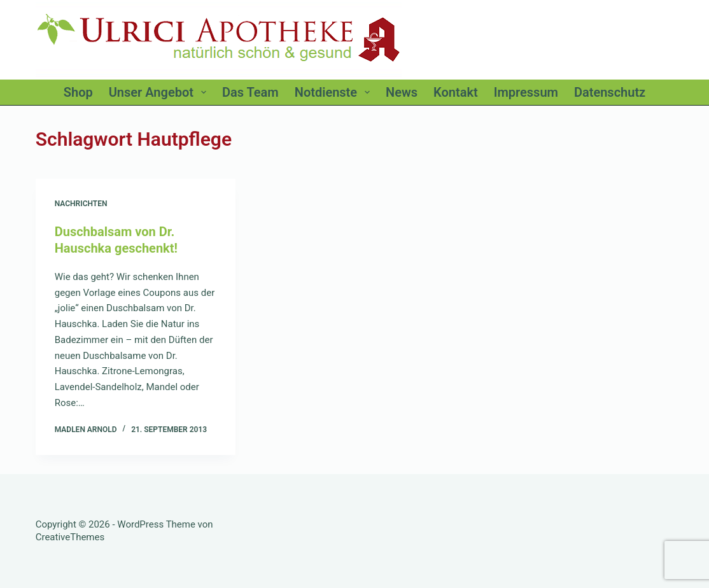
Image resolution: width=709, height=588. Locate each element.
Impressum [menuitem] (526, 92)
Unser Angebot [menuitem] (160, 92)
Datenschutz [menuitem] (610, 92)
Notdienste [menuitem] (335, 92)
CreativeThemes (70, 537)
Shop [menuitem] (78, 92)
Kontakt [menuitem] (456, 92)
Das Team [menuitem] (250, 92)
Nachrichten (81, 204)
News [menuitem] (402, 92)
